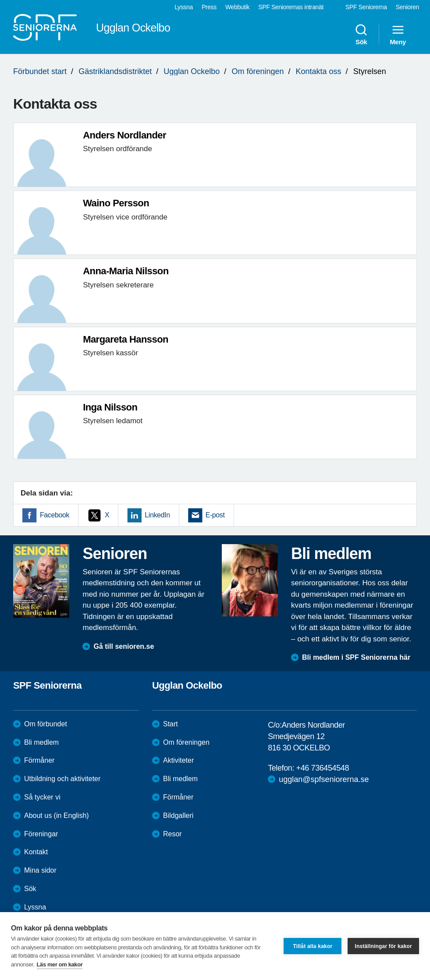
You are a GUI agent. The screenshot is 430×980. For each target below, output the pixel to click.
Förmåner (39, 760)
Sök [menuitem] (361, 34)
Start (171, 724)
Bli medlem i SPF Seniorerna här (356, 657)
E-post (215, 515)
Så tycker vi (42, 797)
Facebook (55, 515)
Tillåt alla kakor (313, 946)
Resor (172, 834)
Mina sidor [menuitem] (40, 870)
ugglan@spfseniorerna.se (324, 779)
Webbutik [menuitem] (237, 7)
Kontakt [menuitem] (36, 852)
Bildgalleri (178, 815)
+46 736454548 (323, 768)
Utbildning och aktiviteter (62, 779)
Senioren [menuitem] (407, 7)
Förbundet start (40, 71)
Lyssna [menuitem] (184, 7)
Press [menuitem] (209, 7)
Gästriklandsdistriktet (115, 71)
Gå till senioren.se (124, 646)
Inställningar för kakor (383, 946)
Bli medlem (41, 742)
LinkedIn (157, 515)
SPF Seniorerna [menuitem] (366, 7)
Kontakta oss (319, 71)
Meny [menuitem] (398, 34)
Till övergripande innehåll (0, 0)
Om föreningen (258, 71)
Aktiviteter (178, 760)
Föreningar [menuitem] (41, 834)
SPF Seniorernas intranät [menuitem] (291, 7)
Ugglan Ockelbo (192, 71)
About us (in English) (57, 815)
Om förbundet (46, 724)
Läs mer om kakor (60, 964)
